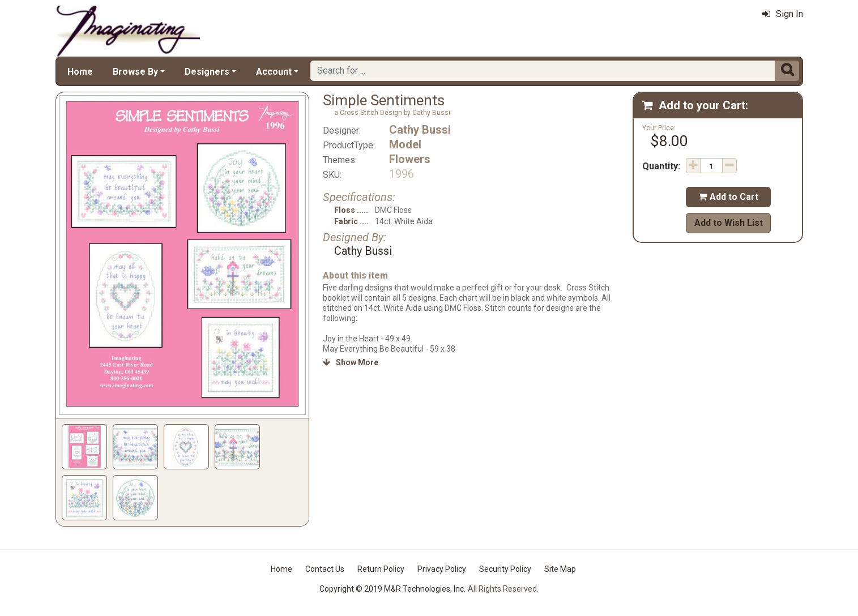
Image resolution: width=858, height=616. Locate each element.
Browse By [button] (135, 72)
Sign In (783, 14)
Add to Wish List (729, 223)
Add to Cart (728, 197)
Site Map (560, 569)
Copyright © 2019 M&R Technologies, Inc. (392, 589)
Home (80, 72)
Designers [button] (207, 72)
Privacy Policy (442, 569)
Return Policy (381, 569)
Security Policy (505, 569)
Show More (351, 362)
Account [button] (274, 72)
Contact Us (325, 569)
